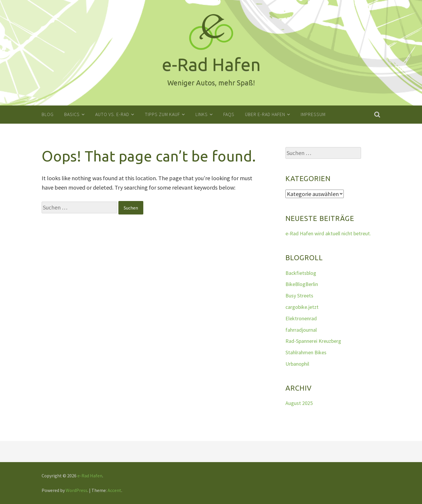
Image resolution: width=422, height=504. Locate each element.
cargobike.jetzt (302, 307)
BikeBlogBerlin (302, 284)
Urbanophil (297, 363)
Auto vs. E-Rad (112, 114)
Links (202, 114)
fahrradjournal (301, 330)
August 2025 (299, 403)
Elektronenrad (301, 318)
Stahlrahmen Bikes (306, 352)
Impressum (313, 114)
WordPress (76, 490)
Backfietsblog (301, 273)
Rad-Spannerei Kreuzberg (313, 341)
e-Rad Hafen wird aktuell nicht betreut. (328, 233)
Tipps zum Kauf (162, 114)
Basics (72, 114)
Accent (114, 490)
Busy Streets (299, 296)
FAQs (229, 114)
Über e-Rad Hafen (265, 114)
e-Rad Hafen (90, 475)
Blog (48, 114)
